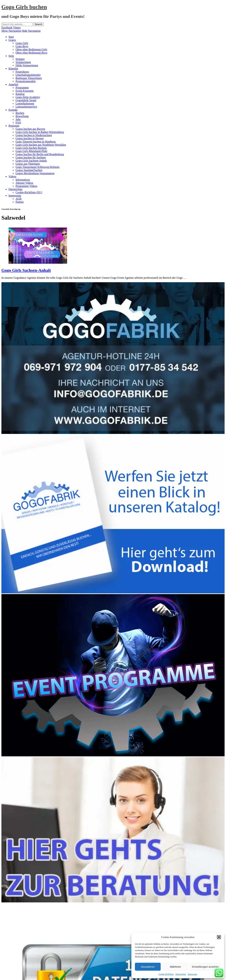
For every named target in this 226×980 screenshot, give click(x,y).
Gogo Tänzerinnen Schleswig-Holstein (38, 167)
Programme (22, 88)
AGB (19, 199)
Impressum (192, 974)
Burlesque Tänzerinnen (29, 78)
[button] (219, 937)
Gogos (12, 40)
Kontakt (13, 110)
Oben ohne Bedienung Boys (31, 53)
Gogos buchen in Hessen (30, 138)
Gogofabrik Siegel (26, 100)
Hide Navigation (31, 31)
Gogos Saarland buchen (29, 170)
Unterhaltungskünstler (28, 75)
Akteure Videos (24, 183)
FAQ (18, 122)
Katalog (20, 94)
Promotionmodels (26, 81)
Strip (11, 56)
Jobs (18, 119)
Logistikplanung (25, 103)
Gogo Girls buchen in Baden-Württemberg (40, 132)
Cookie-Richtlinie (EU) (29, 192)
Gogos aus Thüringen (28, 164)
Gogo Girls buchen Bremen (31, 148)
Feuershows (22, 72)
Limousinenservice (26, 107)
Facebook (7, 28)
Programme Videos (26, 186)
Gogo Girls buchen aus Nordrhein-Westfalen (41, 145)
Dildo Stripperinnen (27, 65)
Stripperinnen (23, 62)
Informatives (23, 180)
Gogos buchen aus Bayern (30, 129)
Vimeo (17, 28)
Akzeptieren (148, 967)
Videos (12, 176)
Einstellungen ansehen (205, 967)
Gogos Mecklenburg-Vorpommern (35, 173)
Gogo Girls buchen (24, 7)
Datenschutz (181, 974)
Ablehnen (175, 967)
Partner (20, 202)
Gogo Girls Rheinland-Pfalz (31, 151)
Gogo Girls (22, 43)
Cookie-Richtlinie (166, 974)
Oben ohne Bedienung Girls (31, 49)
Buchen (20, 113)
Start (11, 37)
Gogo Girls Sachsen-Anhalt (31, 161)
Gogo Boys (22, 46)
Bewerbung (22, 116)
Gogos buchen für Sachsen (31, 157)
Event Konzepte (25, 91)
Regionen (14, 126)
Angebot (13, 84)
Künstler (13, 69)
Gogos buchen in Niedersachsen (34, 135)
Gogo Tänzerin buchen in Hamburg (36, 142)
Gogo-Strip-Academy (28, 97)
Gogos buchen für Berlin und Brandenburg (40, 154)
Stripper (20, 59)
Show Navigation (11, 31)
